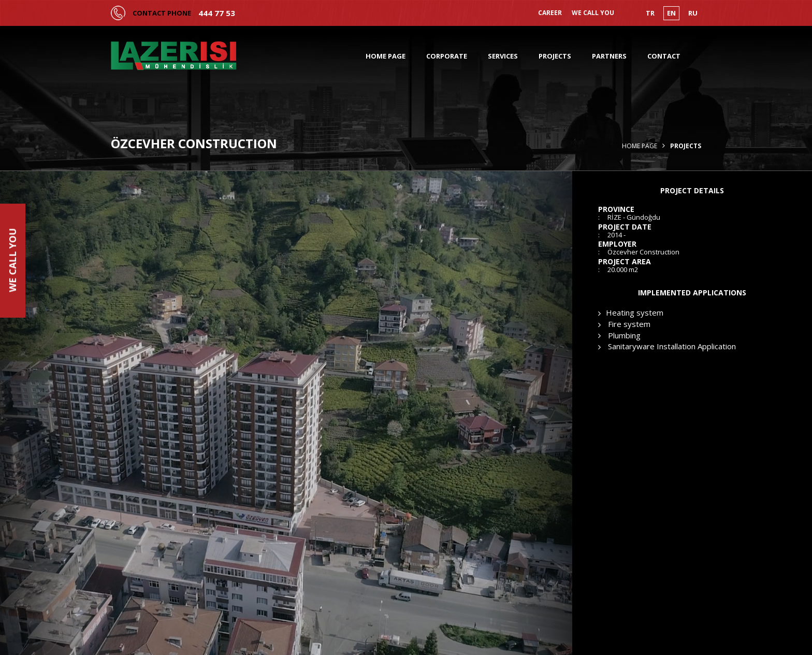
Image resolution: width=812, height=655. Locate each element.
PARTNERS (609, 56)
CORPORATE (447, 56)
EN (671, 13)
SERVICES (503, 56)
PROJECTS (555, 56)
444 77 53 (217, 13)
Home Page (640, 146)
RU (693, 13)
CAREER (550, 13)
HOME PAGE (386, 56)
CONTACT (664, 56)
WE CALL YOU (593, 13)
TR (650, 13)
